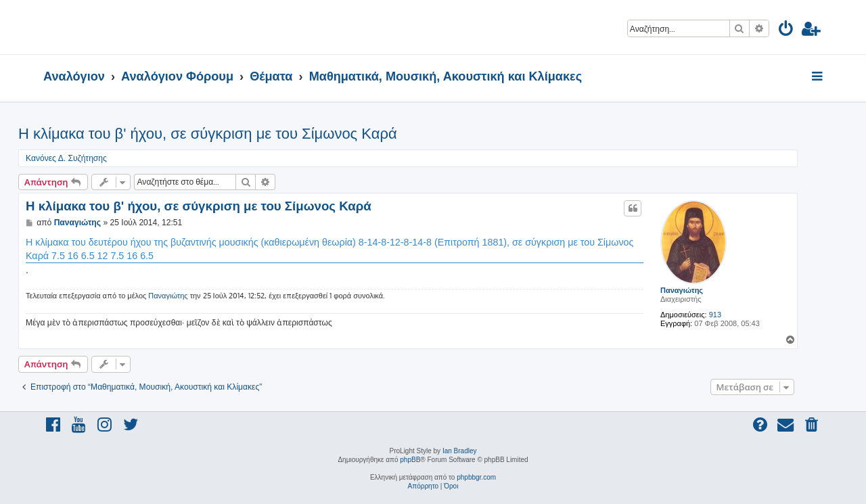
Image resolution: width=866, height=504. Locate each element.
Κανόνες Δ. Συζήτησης (66, 158)
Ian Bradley (460, 451)
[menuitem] (787, 31)
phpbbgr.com (476, 477)
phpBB (410, 460)
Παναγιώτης (682, 290)
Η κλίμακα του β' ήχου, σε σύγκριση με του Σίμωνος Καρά (208, 134)
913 (715, 315)
